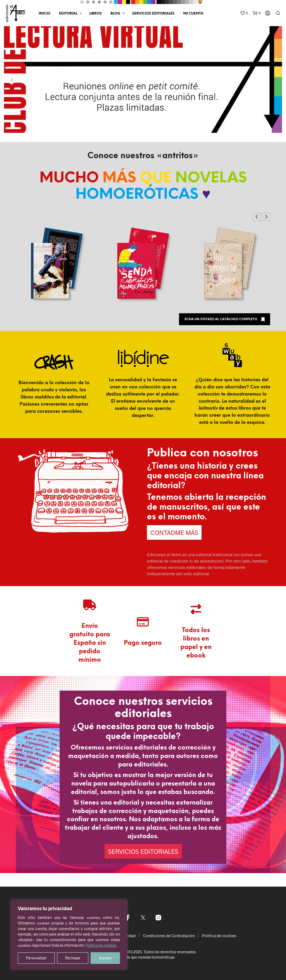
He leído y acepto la (142, 530)
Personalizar (36, 958)
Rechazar (73, 958)
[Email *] (143, 490)
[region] (69, 934)
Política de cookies (101, 945)
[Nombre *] (143, 474)
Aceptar (105, 958)
